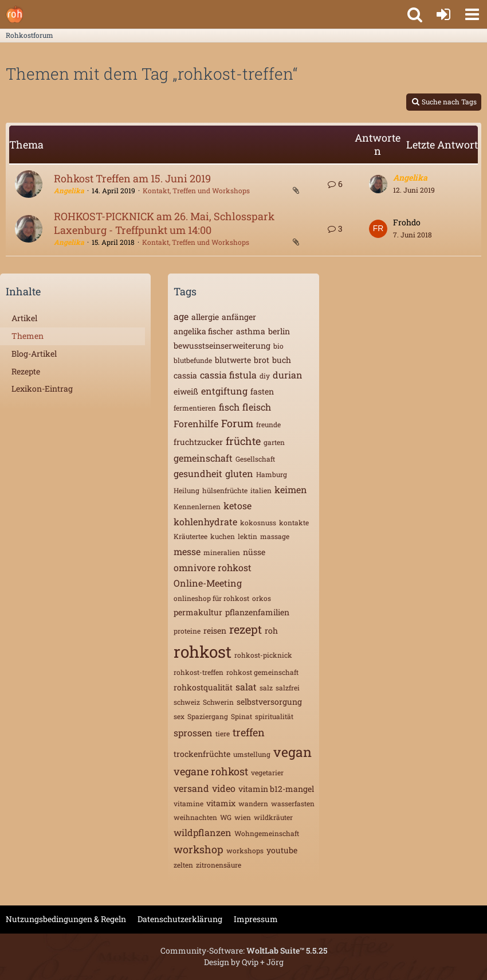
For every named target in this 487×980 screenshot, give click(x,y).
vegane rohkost (211, 771)
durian (288, 375)
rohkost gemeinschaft (262, 672)
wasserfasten (293, 803)
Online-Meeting (208, 583)
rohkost (203, 652)
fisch (229, 407)
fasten (262, 391)
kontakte (294, 522)
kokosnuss (258, 522)
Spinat (241, 716)
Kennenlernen (197, 506)
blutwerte (233, 360)
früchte (243, 441)
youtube (282, 850)
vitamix (221, 803)
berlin (279, 331)
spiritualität (274, 716)
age (181, 316)
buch (282, 360)
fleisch (257, 407)
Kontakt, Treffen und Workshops (196, 190)
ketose (237, 505)
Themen (28, 336)
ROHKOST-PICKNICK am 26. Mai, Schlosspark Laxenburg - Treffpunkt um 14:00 (164, 223)
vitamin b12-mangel (276, 789)
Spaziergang (208, 716)
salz (266, 688)
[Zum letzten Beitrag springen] (378, 184)
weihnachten (195, 817)
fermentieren (195, 408)
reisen (215, 630)
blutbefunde (193, 360)
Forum (237, 423)
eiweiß (186, 391)
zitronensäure (219, 865)
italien (261, 490)
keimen (291, 489)
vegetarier (267, 772)
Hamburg (272, 474)
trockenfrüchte (202, 754)
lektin (248, 536)
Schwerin (218, 702)
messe (187, 551)
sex (179, 716)
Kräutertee (191, 536)
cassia (185, 375)
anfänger (239, 317)
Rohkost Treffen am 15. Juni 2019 (132, 178)
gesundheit (198, 473)
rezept (246, 629)
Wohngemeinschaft (267, 833)
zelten (183, 865)
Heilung (186, 490)
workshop (199, 849)
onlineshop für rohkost (211, 598)
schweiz (187, 702)
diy (265, 376)
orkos (262, 598)
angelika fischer (203, 331)
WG (226, 817)
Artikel (24, 318)
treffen (249, 732)
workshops (245, 850)
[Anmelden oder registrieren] (443, 14)
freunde (268, 424)
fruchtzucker (198, 442)
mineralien (222, 552)
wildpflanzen (203, 832)
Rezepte (26, 371)
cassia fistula (228, 375)
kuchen (223, 536)
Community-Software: (244, 950)
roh (271, 630)
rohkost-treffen (199, 672)
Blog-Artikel (34, 354)
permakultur (198, 612)
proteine (187, 631)
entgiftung (224, 391)
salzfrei (288, 688)
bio (278, 346)
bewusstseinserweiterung (222, 345)
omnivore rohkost (213, 567)
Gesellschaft (255, 459)
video (224, 788)
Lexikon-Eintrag (42, 389)
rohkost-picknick (263, 655)
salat (246, 687)
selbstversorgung (269, 702)
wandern (253, 803)
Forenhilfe (196, 423)
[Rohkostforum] (14, 14)
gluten (239, 473)
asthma (251, 331)
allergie (205, 317)
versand (191, 788)
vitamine (188, 803)
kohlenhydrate (205, 522)
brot (262, 360)
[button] (472, 14)
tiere (223, 733)
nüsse (254, 552)
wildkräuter (273, 817)
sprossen (193, 733)
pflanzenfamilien (257, 612)
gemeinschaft (203, 458)
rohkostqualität (203, 687)
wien (243, 817)
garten (274, 442)
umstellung (252, 754)
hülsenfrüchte (225, 490)
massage (275, 536)
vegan (292, 752)
